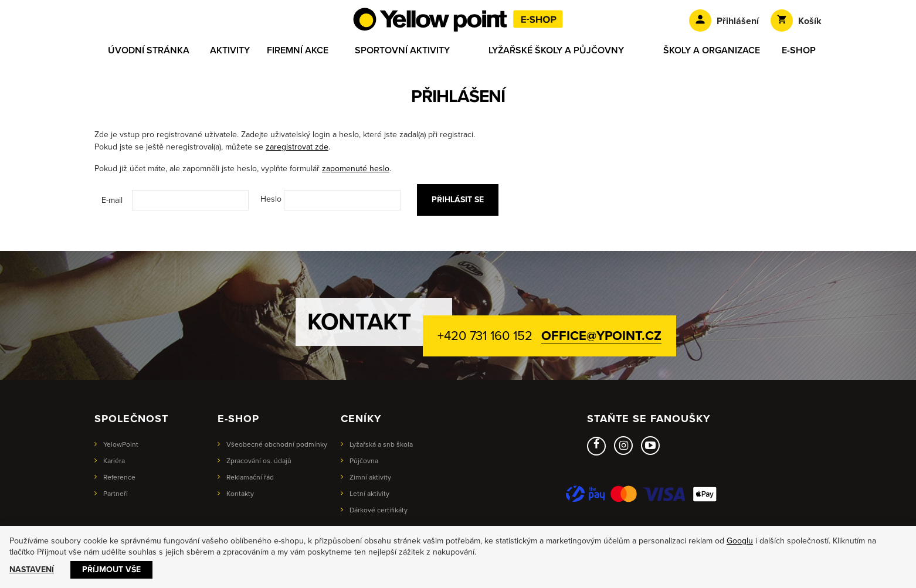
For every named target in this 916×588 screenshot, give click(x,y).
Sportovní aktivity (402, 50)
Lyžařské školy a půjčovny (556, 50)
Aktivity (230, 50)
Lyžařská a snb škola (381, 444)
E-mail (112, 200)
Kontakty (240, 494)
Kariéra (114, 461)
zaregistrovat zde (297, 147)
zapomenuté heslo (356, 169)
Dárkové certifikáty (379, 510)
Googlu (740, 541)
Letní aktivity (369, 494)
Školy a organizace (712, 50)
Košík (796, 21)
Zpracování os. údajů (259, 461)
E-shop (799, 50)
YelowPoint (121, 444)
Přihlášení (724, 21)
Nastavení (32, 570)
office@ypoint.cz (601, 336)
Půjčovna (364, 461)
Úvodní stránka (149, 50)
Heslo (271, 199)
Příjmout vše (111, 570)
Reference (119, 477)
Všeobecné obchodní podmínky (277, 444)
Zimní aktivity (370, 477)
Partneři (116, 494)
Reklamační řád (250, 477)
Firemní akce (298, 50)
